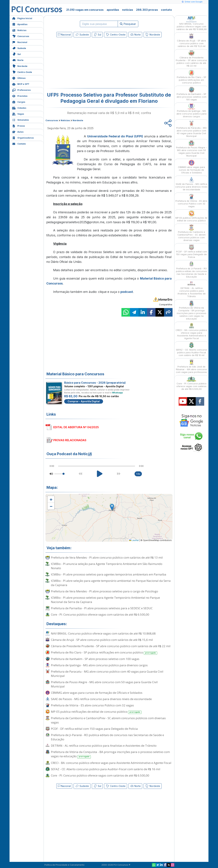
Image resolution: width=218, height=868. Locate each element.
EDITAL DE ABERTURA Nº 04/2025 (76, 427)
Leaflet (134, 540)
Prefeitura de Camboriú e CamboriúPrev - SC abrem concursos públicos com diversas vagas (108, 720)
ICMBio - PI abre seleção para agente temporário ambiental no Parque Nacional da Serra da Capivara (111, 583)
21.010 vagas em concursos (85, 10)
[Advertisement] (81, 63)
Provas (18, 126)
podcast (127, 292)
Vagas (18, 114)
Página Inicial (22, 18)
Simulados (20, 120)
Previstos (20, 96)
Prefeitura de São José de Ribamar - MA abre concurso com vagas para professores (191, 366)
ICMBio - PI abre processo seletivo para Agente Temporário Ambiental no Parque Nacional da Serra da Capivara (105, 600)
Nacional (20, 42)
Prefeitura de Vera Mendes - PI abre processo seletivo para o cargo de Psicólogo (104, 591)
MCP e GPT (21, 84)
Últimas (19, 78)
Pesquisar (128, 24)
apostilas (113, 10)
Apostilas (20, 24)
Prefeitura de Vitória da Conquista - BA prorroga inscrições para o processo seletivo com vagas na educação (110, 754)
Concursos (21, 36)
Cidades (19, 108)
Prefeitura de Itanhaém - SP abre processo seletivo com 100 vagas (95, 659)
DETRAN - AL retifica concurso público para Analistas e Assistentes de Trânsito (104, 746)
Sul (16, 54)
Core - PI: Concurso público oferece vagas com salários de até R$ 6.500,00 (100, 614)
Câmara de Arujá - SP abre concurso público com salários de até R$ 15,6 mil (102, 640)
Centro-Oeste (22, 72)
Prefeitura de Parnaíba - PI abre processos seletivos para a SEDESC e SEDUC (102, 608)
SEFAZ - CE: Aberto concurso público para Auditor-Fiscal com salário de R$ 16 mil (106, 769)
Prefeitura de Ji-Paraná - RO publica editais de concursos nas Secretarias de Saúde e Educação (107, 737)
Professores (21, 90)
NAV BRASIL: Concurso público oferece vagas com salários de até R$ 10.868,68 (103, 633)
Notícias (19, 30)
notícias (128, 10)
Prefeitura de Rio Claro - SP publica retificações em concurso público (104, 653)
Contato (19, 143)
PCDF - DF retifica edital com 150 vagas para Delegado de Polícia (94, 729)
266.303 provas (147, 10)
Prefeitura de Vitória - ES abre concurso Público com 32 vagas (92, 705)
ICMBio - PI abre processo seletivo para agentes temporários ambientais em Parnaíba (109, 574)
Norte (18, 60)
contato (166, 10)
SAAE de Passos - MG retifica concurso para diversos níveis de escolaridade (101, 699)
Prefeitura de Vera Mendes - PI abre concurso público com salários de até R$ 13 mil (107, 557)
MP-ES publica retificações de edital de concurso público (96, 712)
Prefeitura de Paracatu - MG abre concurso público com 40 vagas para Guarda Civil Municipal (107, 674)
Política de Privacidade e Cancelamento (64, 865)
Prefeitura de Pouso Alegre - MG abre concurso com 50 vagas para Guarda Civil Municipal (104, 684)
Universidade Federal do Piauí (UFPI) (115, 136)
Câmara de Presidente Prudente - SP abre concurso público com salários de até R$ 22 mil (111, 646)
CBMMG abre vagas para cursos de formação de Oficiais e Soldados (97, 693)
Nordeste (20, 66)
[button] (51, 499)
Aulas (18, 131)
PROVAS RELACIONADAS (70, 440)
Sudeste (19, 48)
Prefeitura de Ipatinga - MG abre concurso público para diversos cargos (99, 665)
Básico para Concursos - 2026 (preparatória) (95, 383)
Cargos (19, 102)
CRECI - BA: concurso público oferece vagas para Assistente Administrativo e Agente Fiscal (111, 763)
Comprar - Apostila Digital (84, 401)
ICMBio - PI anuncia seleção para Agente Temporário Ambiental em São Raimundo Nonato (107, 566)
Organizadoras (23, 137)
